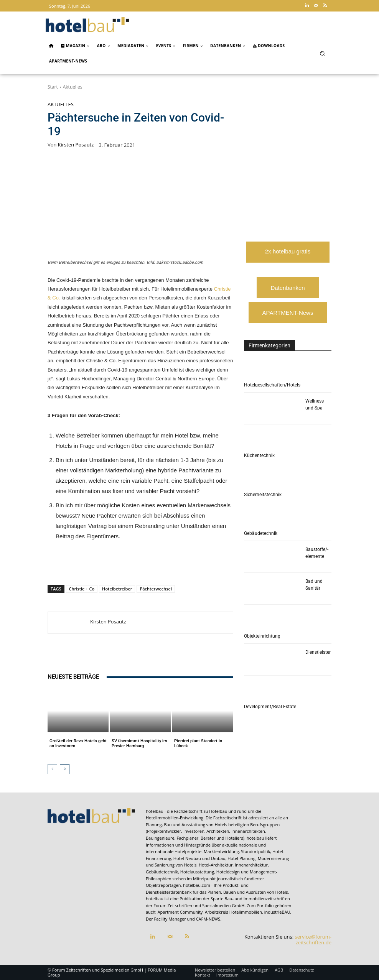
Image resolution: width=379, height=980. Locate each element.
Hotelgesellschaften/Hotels (272, 385)
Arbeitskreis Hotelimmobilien (233, 912)
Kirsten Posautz (76, 145)
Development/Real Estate (270, 707)
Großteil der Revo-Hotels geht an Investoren (78, 743)
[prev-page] (52, 769)
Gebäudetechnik (261, 533)
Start (53, 87)
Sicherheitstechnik (263, 495)
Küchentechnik (259, 455)
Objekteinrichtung (262, 636)
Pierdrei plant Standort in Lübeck (198, 743)
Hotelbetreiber (117, 589)
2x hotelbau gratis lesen (288, 255)
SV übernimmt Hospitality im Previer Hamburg (139, 743)
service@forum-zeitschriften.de (313, 940)
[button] (322, 53)
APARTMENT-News (288, 313)
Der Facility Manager (166, 919)
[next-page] (65, 769)
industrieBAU (277, 912)
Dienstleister (318, 652)
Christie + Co (82, 589)
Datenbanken (288, 288)
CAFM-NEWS (208, 919)
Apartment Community (180, 912)
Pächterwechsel (156, 589)
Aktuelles (73, 87)
